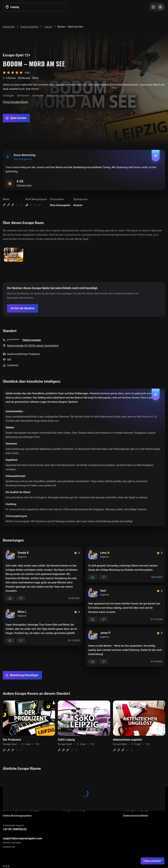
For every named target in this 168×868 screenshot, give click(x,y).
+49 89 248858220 (15, 829)
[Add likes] (10, 598)
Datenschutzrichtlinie (135, 816)
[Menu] (157, 7)
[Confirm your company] (23, 308)
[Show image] (14, 255)
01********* (13, 340)
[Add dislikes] (21, 598)
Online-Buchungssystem (17, 816)
